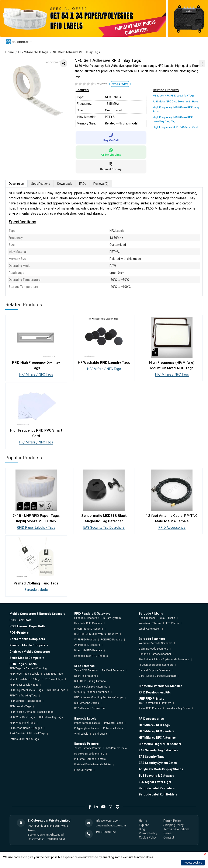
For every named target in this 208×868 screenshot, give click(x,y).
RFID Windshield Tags (22, 723)
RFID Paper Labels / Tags (36, 528)
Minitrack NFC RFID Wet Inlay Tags (174, 96)
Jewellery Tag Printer (178, 708)
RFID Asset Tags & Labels (24, 674)
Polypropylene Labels (86, 728)
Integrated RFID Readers (89, 629)
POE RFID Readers (112, 640)
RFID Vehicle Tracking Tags (26, 701)
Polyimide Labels (113, 728)
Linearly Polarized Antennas (91, 687)
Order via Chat (111, 152)
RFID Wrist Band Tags (22, 717)
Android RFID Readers (87, 645)
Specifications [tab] (41, 184)
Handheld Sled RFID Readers (91, 656)
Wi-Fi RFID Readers (85, 640)
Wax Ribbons (168, 618)
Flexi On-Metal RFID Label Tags (27, 734)
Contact (169, 837)
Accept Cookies (193, 863)
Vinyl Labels (81, 734)
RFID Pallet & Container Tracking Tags (32, 712)
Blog (142, 829)
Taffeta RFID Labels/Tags (24, 739)
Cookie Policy (148, 837)
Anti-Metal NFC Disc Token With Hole (175, 101)
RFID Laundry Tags (20, 706)
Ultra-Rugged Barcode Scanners (158, 676)
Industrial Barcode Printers (90, 759)
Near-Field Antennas (86, 676)
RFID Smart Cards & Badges (26, 728)
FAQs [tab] (83, 184)
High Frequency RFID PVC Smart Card (175, 127)
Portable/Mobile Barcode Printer (93, 765)
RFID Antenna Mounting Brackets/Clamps (99, 697)
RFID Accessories (172, 528)
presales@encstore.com (111, 825)
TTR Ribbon (172, 623)
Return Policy (172, 821)
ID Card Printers (83, 770)
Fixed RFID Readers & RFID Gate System (98, 618)
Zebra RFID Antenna (86, 670)
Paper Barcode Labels (87, 723)
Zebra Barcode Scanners (153, 649)
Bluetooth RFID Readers (88, 650)
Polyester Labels (114, 723)
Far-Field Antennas (113, 670)
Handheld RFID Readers (88, 623)
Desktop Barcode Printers (89, 754)
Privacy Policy (148, 833)
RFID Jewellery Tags (51, 717)
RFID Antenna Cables (87, 703)
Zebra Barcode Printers (88, 748)
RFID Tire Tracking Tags (23, 696)
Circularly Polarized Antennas (92, 692)
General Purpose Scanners (154, 670)
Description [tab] (16, 184)
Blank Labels (100, 734)
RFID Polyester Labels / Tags (26, 690)
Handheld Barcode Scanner (155, 654)
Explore (144, 825)
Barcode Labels (36, 590)
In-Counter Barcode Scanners (156, 665)
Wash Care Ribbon (150, 629)
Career (168, 833)
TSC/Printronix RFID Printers (155, 703)
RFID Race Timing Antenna (90, 681)
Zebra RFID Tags (53, 674)
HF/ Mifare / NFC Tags (33, 52)
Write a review (120, 84)
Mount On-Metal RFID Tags (25, 679)
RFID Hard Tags (56, 690)
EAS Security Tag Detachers (104, 528)
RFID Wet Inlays (54, 679)
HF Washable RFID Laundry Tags (104, 362)
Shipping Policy (174, 825)
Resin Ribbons (147, 618)
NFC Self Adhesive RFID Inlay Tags (76, 52)
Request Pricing (111, 166)
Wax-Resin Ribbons (150, 623)
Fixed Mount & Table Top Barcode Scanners (164, 660)
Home (10, 52)
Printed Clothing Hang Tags (36, 583)
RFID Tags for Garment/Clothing (28, 668)
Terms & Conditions (176, 829)
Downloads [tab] (65, 184)
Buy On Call (111, 138)
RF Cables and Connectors (90, 708)
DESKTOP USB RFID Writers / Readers (96, 634)
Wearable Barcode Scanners (156, 643)
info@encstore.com (108, 821)
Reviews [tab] (101, 184)
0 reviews (101, 84)
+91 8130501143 (106, 832)
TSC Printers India (116, 748)
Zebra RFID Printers (150, 708)
